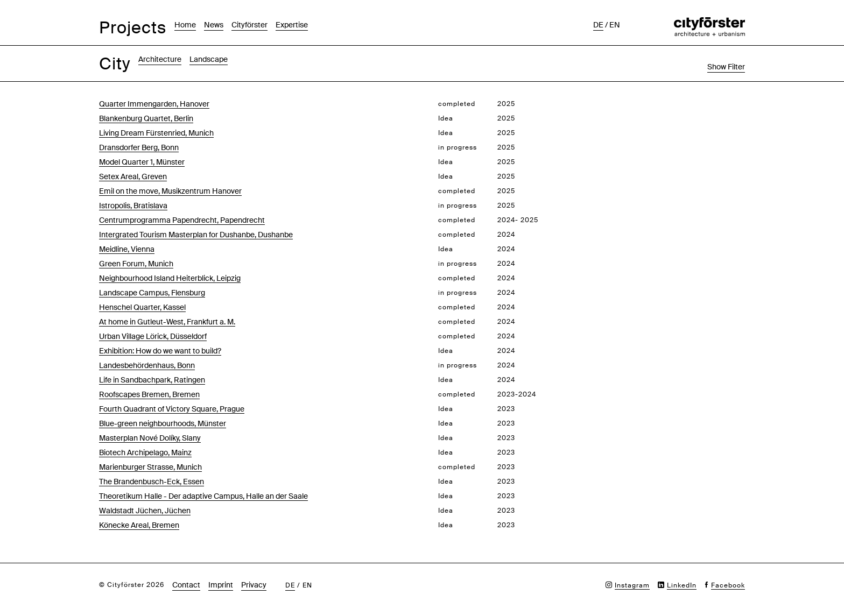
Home (185, 25)
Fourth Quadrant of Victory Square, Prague (172, 409)
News (214, 25)
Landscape (209, 59)
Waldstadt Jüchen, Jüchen (145, 511)
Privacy (254, 585)
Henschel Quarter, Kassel (142, 307)
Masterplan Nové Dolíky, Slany (150, 438)
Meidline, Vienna (127, 249)
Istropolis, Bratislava (133, 206)
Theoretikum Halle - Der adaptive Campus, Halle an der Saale (203, 496)
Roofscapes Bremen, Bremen (149, 394)
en (615, 25)
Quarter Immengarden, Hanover (154, 104)
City (115, 64)
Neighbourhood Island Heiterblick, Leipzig (170, 278)
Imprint (221, 585)
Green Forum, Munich (136, 264)
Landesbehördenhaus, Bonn (147, 365)
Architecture (160, 59)
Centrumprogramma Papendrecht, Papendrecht (182, 220)
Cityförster (249, 25)
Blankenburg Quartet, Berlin (146, 118)
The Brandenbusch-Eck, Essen (152, 482)
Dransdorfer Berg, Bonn (139, 147)
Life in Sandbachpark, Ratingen (152, 380)
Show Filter (726, 67)
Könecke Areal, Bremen (139, 525)
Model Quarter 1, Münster (142, 162)
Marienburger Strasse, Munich (150, 467)
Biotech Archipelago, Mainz (145, 452)
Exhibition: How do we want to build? (160, 351)
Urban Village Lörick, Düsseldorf (153, 336)
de (598, 25)
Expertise (292, 25)
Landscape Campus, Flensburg (152, 293)
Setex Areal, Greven (133, 176)
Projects (133, 28)
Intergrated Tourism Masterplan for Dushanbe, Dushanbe (196, 235)
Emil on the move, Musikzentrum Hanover (170, 191)
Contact (186, 585)
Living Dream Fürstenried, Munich (156, 133)
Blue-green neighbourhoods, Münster (163, 423)
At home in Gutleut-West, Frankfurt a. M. (167, 322)
